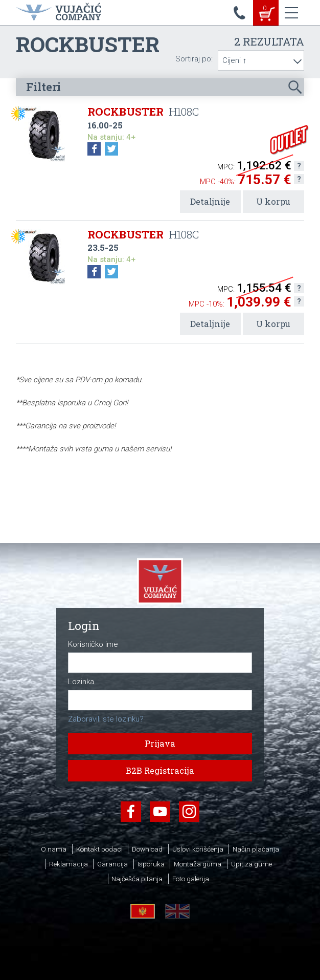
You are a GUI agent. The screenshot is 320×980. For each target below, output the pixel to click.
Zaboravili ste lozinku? (106, 719)
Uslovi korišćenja (198, 849)
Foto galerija (191, 879)
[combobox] (261, 60)
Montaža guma (198, 864)
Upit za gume (252, 864)
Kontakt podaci (99, 849)
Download (147, 849)
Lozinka (81, 682)
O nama (54, 849)
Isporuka (151, 864)
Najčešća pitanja (137, 879)
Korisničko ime (93, 645)
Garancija (112, 864)
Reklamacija (68, 864)
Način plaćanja (256, 849)
